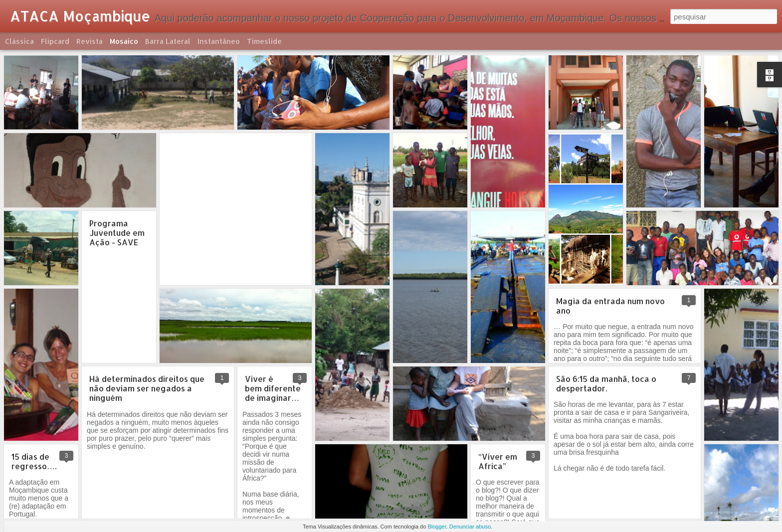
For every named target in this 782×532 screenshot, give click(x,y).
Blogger (437, 527)
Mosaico (124, 41)
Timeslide (264, 41)
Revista (90, 41)
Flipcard (55, 41)
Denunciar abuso (470, 527)
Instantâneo (219, 41)
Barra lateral (168, 41)
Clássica (19, 41)
